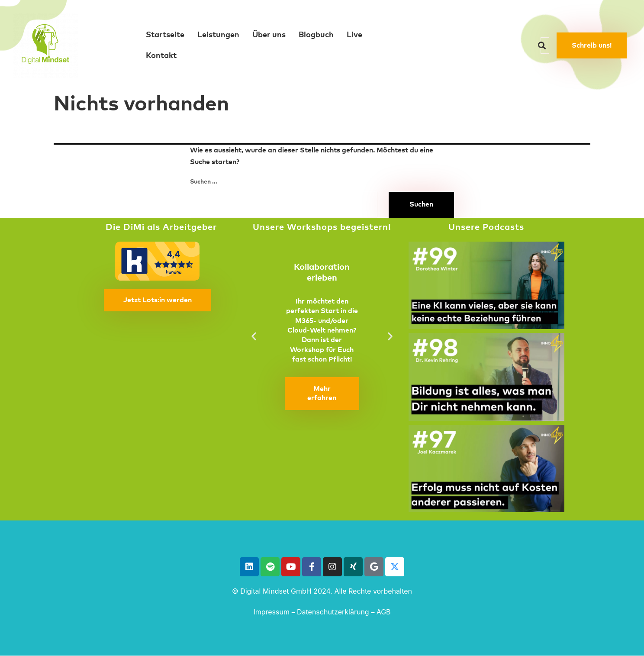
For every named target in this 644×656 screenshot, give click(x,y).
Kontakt (161, 56)
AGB (384, 612)
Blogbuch (316, 35)
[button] (254, 336)
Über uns (269, 35)
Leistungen (218, 35)
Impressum (271, 612)
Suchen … (204, 182)
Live (354, 35)
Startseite (165, 35)
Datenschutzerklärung (333, 612)
